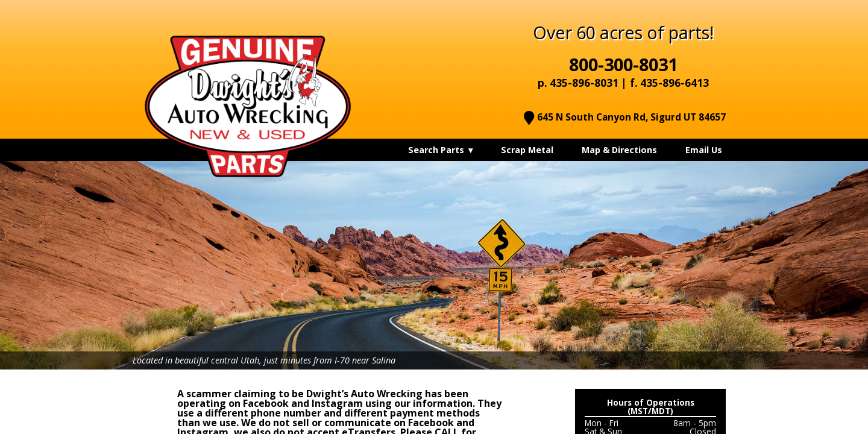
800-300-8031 (623, 64)
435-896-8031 (584, 83)
